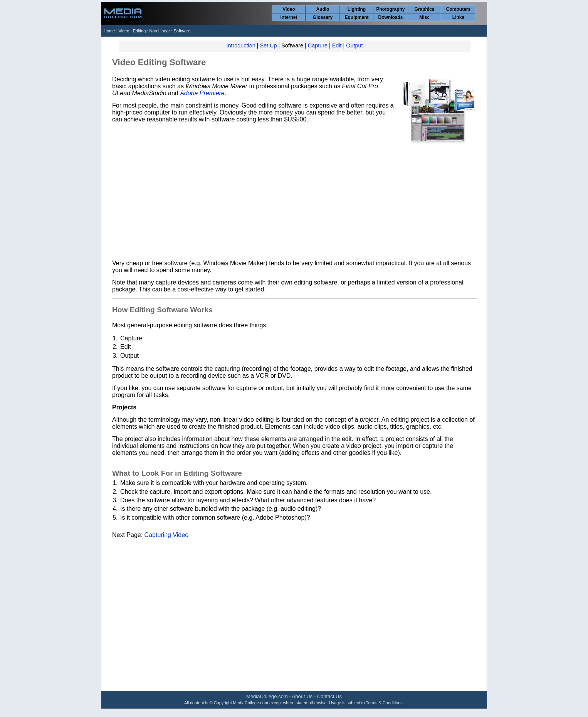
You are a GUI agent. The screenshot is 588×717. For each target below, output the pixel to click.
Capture (318, 45)
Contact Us (329, 696)
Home (109, 31)
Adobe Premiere (202, 93)
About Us (302, 696)
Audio (323, 9)
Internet (289, 17)
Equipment (357, 17)
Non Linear (160, 31)
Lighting (357, 9)
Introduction (241, 45)
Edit (337, 45)
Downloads (390, 17)
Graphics (424, 9)
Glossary (323, 17)
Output (354, 45)
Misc (424, 17)
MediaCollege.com (267, 696)
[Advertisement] (295, 200)
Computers (458, 9)
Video (289, 9)
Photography (391, 9)
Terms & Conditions (384, 703)
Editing (139, 31)
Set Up (268, 45)
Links (458, 17)
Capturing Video (166, 535)
